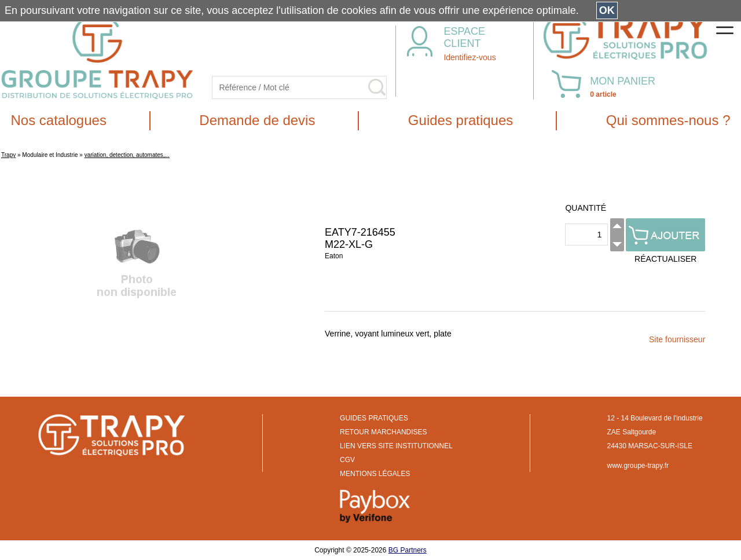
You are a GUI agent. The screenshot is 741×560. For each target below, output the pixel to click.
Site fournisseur (677, 339)
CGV (347, 460)
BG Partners (408, 550)
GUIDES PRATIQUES (374, 418)
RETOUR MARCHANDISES (383, 432)
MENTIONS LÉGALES (375, 474)
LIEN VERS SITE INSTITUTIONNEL (396, 446)
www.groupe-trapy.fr (638, 466)
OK (607, 10)
